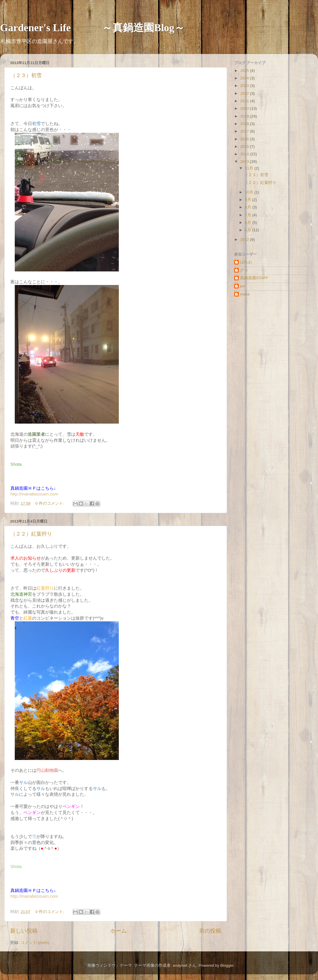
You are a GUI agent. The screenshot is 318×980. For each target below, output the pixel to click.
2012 (245, 240)
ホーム (118, 931)
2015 (245, 147)
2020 (245, 108)
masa (245, 294)
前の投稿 (210, 931)
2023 (245, 86)
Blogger (227, 965)
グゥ (244, 270)
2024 (245, 78)
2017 (245, 131)
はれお (246, 262)
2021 (245, 101)
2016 (245, 139)
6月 (248, 222)
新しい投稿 (24, 931)
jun (243, 286)
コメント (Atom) (35, 943)
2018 (245, 124)
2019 (245, 116)
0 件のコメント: (50, 503)
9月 (248, 200)
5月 (248, 230)
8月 (248, 207)
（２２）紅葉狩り (31, 534)
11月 (250, 168)
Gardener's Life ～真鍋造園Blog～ (92, 28)
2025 (245, 71)
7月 (248, 215)
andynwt (180, 965)
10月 (250, 192)
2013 (245, 162)
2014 (245, 154)
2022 (245, 93)
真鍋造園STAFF (254, 278)
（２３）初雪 (26, 75)
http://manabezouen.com (34, 494)
